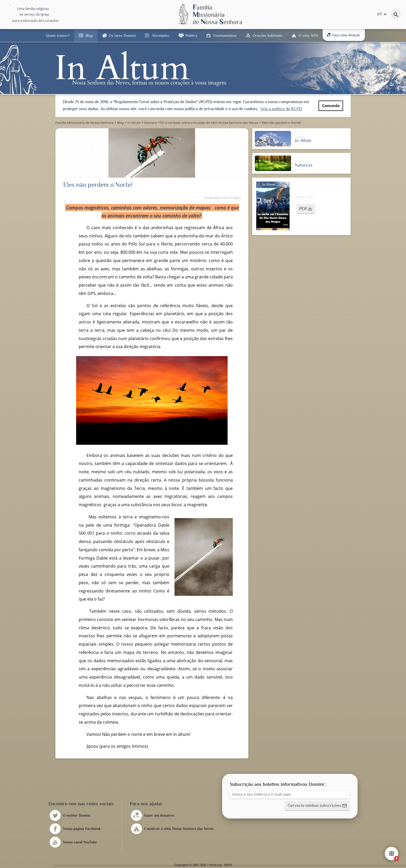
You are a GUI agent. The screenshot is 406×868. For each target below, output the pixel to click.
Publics (191, 35)
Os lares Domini (122, 35)
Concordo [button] (331, 106)
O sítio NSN (308, 35)
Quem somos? (58, 35)
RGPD (228, 865)
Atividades (161, 35)
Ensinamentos (225, 35)
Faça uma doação (343, 35)
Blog (89, 35)
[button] (306, 209)
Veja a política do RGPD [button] (281, 109)
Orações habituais (268, 35)
